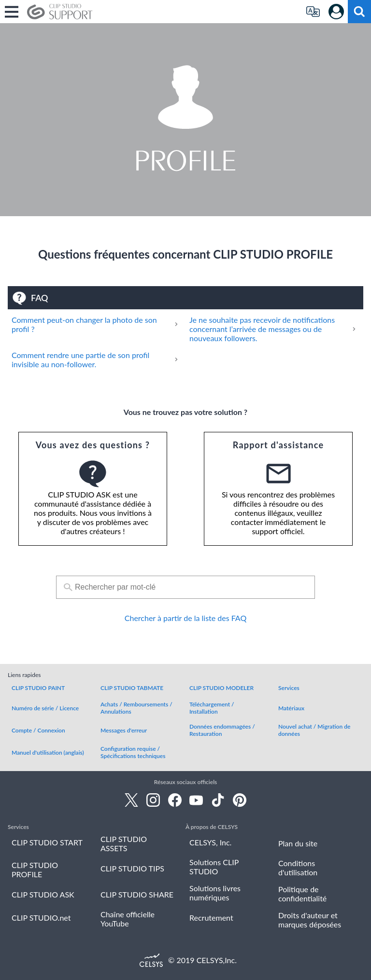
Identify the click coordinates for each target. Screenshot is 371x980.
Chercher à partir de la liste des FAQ (185, 618)
